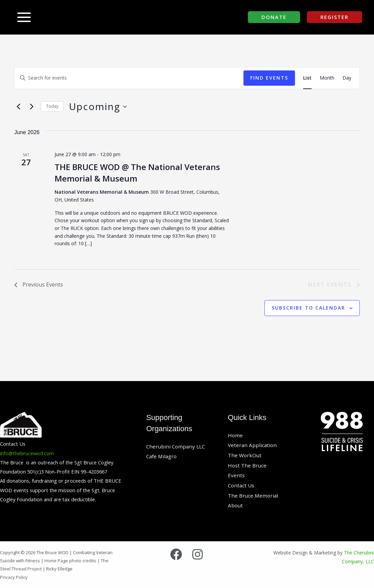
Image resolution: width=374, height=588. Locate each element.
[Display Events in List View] (307, 78)
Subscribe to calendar (308, 308)
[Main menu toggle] (24, 17)
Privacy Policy (14, 577)
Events (236, 475)
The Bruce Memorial (254, 496)
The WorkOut (245, 455)
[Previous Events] (18, 107)
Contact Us (242, 485)
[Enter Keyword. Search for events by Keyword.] (129, 78)
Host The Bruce (248, 465)
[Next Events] (32, 107)
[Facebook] (176, 554)
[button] (274, 17)
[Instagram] (198, 554)
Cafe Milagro (163, 456)
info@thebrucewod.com (27, 453)
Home (235, 435)
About (236, 505)
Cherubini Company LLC (177, 446)
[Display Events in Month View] (327, 78)
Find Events (269, 78)
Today (52, 106)
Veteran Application (253, 445)
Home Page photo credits (71, 561)
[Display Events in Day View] (347, 78)
